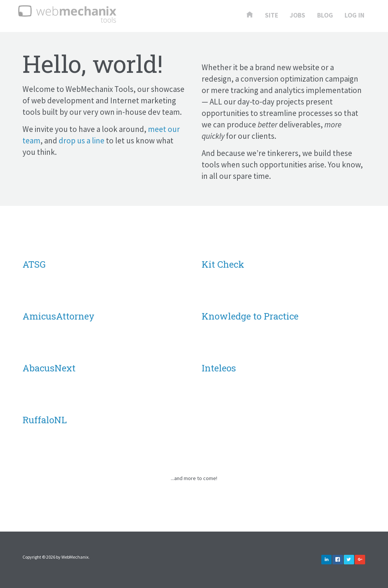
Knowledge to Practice (250, 316)
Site (272, 16)
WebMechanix (75, 557)
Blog (325, 16)
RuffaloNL (45, 420)
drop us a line (82, 141)
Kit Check (223, 264)
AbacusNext (49, 368)
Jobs (297, 16)
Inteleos (219, 368)
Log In (354, 16)
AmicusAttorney (59, 316)
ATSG (34, 264)
